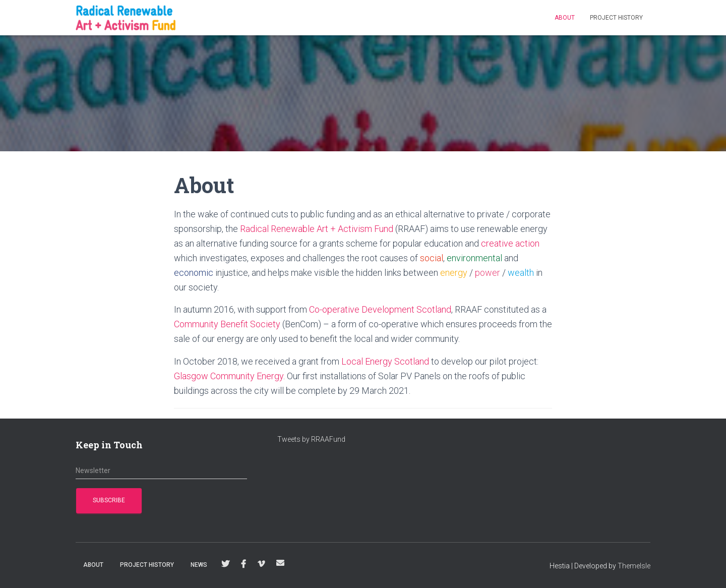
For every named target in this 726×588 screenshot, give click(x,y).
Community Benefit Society (227, 324)
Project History (616, 18)
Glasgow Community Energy (229, 376)
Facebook (244, 564)
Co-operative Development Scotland (380, 309)
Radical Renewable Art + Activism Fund (317, 229)
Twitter (225, 564)
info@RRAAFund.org (280, 563)
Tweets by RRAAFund (311, 439)
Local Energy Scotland (385, 361)
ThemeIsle (634, 566)
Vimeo (261, 564)
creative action (510, 243)
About (565, 18)
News (199, 565)
